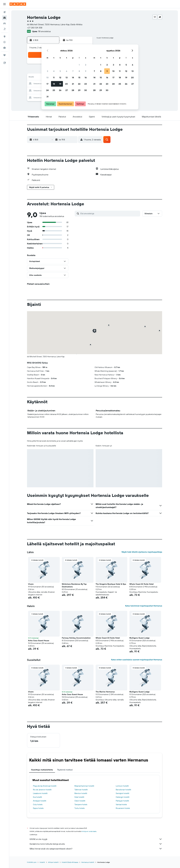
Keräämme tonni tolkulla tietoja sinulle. (96, 844)
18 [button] (54, 84)
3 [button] (47, 71)
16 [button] (86, 77)
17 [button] (47, 84)
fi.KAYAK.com (32, 862)
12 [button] (60, 77)
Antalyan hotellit (40, 801)
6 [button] (67, 71)
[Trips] (5, 55)
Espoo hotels (38, 808)
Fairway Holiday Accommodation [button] (76, 638)
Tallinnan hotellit (81, 790)
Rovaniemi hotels (123, 808)
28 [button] (73, 90)
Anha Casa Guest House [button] (39, 641)
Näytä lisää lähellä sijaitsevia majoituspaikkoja (142, 552)
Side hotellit (79, 797)
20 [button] (66, 84)
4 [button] (54, 71)
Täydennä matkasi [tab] (65, 770)
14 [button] (73, 77)
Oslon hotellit (80, 801)
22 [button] (79, 84)
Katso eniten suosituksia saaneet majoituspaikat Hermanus (137, 660)
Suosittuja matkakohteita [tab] (42, 770)
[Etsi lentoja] (5, 12)
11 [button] (54, 77)
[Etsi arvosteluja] (110, 213)
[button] (5, 4)
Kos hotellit (37, 797)
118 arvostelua (44, 31)
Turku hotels (79, 808)
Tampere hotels (81, 804)
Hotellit (42, 862)
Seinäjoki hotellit (123, 793)
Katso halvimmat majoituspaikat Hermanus (144, 606)
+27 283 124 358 (35, 28)
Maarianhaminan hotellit (84, 786)
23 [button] (86, 84)
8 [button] (79, 71)
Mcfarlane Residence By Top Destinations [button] (74, 585)
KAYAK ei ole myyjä (96, 839)
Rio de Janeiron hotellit (42, 790)
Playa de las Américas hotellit (45, 786)
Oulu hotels (38, 804)
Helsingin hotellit (123, 797)
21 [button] (73, 84)
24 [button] (47, 90)
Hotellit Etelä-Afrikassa (70, 862)
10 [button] (47, 77)
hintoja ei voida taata (89, 831)
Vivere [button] (31, 584)
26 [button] (60, 90)
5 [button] (60, 71)
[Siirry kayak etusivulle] (18, 4)
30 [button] (86, 90)
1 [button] (79, 65)
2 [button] (86, 65)
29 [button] (79, 90)
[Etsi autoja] (5, 23)
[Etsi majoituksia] (5, 18)
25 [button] (54, 90)
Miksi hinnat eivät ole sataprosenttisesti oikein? (96, 849)
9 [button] (86, 71)
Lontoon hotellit (122, 786)
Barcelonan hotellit (123, 790)
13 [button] (67, 77)
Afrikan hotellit (53, 862)
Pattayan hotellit (122, 801)
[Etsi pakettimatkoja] (5, 29)
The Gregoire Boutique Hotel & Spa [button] (111, 584)
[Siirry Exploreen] (5, 36)
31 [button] (47, 97)
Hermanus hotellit (88, 862)
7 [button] (73, 71)
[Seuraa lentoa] (5, 42)
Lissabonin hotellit (40, 793)
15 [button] (79, 77)
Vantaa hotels (121, 804)
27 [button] (67, 90)
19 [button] (60, 84)
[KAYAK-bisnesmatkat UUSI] (5, 48)
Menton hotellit (81, 793)
